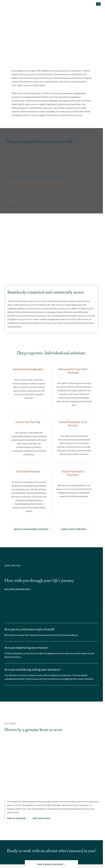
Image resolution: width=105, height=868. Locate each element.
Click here (11, 200)
